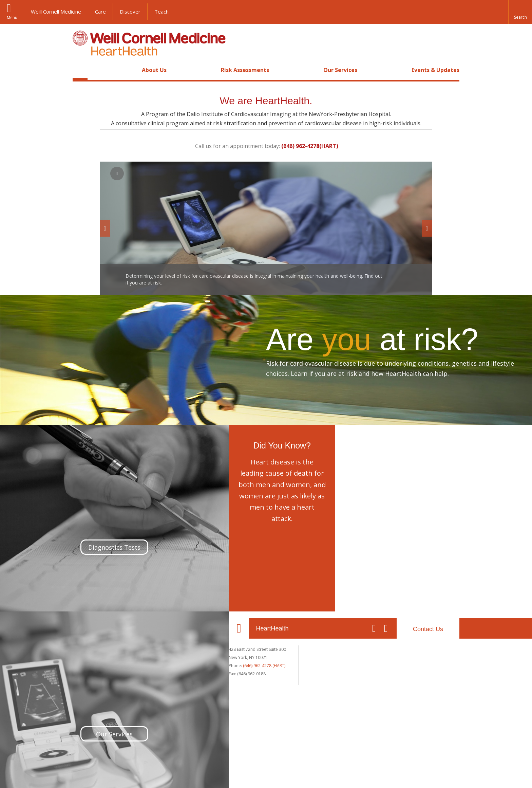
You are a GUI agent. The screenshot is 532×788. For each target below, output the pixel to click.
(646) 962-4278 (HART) (108, 666)
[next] (427, 228)
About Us (154, 70)
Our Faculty (244, 649)
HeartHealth (116, 628)
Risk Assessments (245, 70)
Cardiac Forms (402, 655)
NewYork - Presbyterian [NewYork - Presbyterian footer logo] (323, 747)
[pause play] (117, 173)
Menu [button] (12, 17)
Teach (161, 12)
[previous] (105, 228)
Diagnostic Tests (326, 664)
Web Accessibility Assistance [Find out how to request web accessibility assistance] (377, 772)
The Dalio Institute (250, 655)
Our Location (83, 628)
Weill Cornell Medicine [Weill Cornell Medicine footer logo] (216, 747)
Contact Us (428, 629)
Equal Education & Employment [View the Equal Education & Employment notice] (240, 772)
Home (80, 70)
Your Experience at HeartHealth (418, 649)
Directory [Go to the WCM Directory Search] (332, 772)
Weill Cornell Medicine (56, 12)
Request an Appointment (334, 657)
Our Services (340, 70)
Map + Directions (172, 664)
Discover (130, 12)
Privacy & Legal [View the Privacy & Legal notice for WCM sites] (187, 772)
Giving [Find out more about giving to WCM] (309, 772)
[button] (520, 12)
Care (100, 12)
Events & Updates (435, 70)
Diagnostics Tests (107, 539)
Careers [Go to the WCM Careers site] (286, 772)
